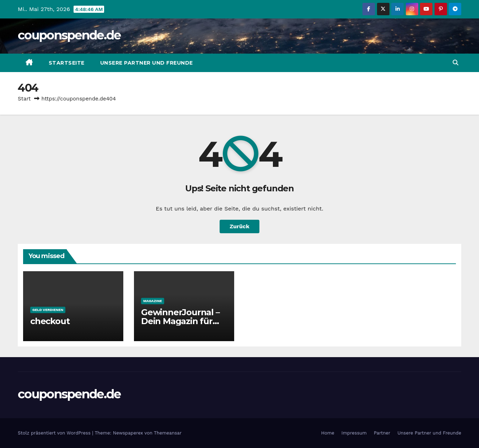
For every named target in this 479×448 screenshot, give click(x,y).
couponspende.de (69, 35)
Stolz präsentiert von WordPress (55, 433)
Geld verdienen (48, 310)
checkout (50, 321)
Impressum (354, 433)
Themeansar (168, 433)
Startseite (67, 63)
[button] (456, 63)
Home (328, 433)
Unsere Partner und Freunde (147, 63)
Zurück (239, 226)
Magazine (153, 301)
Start (24, 99)
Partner (382, 433)
